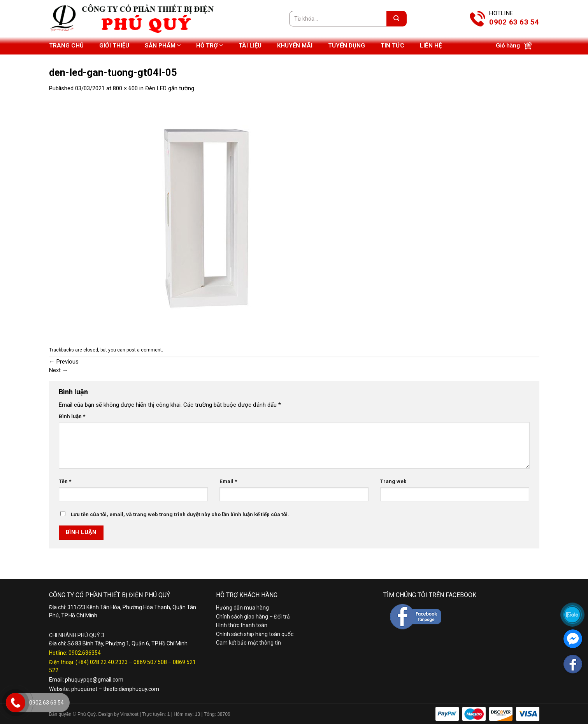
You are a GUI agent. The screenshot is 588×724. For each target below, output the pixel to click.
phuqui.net (84, 689)
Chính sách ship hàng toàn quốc (255, 634)
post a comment (144, 350)
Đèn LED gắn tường (170, 88)
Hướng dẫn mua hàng (242, 608)
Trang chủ (66, 46)
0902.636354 (85, 653)
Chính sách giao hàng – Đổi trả (253, 617)
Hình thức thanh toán (242, 625)
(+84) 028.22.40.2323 (102, 662)
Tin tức (392, 46)
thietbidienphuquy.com (131, 689)
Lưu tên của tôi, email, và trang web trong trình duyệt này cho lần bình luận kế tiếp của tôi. (180, 514)
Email (228, 481)
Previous (64, 362)
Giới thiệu (114, 46)
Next (59, 370)
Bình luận (72, 416)
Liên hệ (431, 46)
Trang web (393, 481)
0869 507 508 (150, 662)
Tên (65, 481)
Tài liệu (250, 46)
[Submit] (397, 19)
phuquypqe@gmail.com (94, 680)
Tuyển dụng (347, 46)
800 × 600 (125, 88)
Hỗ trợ (210, 45)
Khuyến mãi (295, 46)
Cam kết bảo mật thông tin (248, 643)
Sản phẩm (163, 45)
